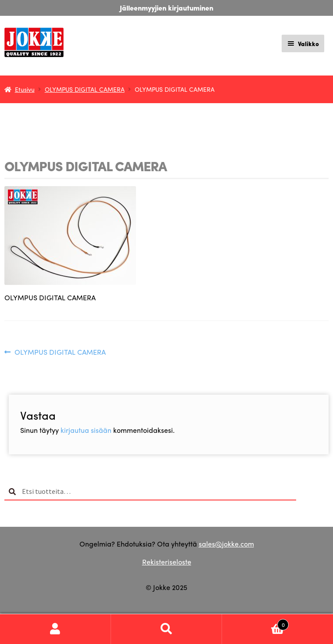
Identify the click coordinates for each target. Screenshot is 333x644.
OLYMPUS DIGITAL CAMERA (85, 89)
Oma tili (55, 629)
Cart (255, 622)
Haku (166, 629)
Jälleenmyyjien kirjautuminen (166, 8)
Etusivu (25, 89)
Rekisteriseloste (167, 562)
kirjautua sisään (86, 430)
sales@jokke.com (226, 544)
